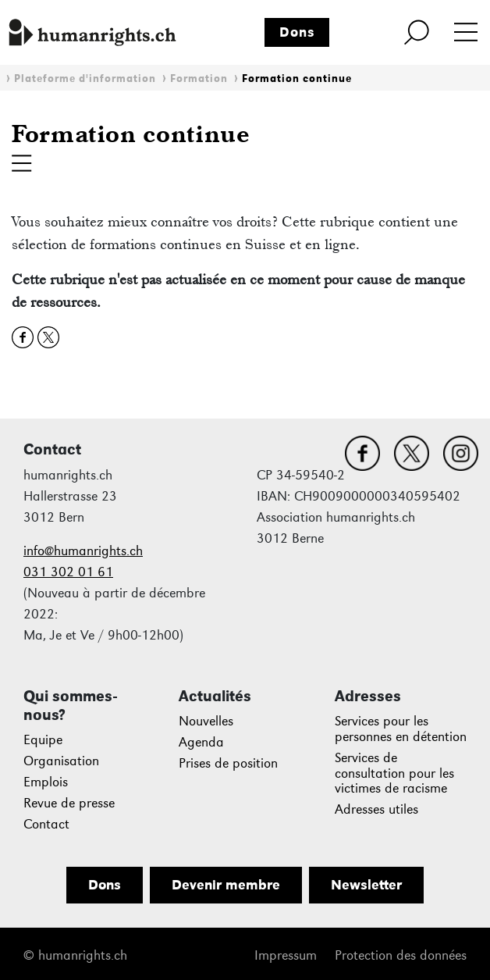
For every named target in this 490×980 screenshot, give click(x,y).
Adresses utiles (376, 809)
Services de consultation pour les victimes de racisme (394, 773)
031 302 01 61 (68, 572)
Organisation (61, 761)
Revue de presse (69, 803)
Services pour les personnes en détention (401, 729)
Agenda (201, 742)
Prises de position (228, 763)
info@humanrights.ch (83, 551)
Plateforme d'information (85, 78)
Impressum (286, 955)
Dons (297, 32)
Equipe (43, 740)
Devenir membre (226, 885)
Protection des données (401, 955)
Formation (199, 78)
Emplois (46, 782)
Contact (46, 824)
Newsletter (366, 885)
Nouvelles (206, 721)
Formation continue (297, 78)
